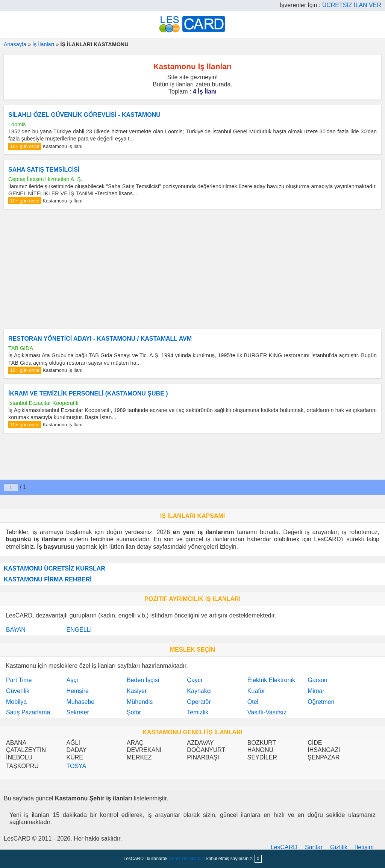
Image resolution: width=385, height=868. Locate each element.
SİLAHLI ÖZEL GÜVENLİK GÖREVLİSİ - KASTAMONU (84, 115)
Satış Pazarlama (28, 712)
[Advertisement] (192, 269)
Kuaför (256, 691)
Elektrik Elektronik (271, 680)
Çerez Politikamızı (187, 859)
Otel (253, 702)
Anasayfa (15, 44)
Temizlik (198, 712)
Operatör (199, 702)
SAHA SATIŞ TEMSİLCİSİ (44, 170)
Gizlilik (339, 847)
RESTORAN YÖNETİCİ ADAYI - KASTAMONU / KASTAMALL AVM (100, 339)
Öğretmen (321, 702)
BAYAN (16, 630)
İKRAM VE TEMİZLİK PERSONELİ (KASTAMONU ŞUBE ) (88, 393)
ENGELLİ (79, 630)
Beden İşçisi (143, 680)
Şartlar (314, 847)
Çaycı (195, 680)
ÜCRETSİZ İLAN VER (352, 5)
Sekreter (77, 712)
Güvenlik (18, 691)
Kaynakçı (199, 691)
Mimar (316, 691)
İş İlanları (43, 44)
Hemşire (77, 691)
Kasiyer (137, 691)
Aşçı (72, 680)
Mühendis (140, 702)
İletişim (364, 847)
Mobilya (16, 702)
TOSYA (76, 766)
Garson (317, 680)
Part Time (19, 680)
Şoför (134, 712)
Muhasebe (80, 702)
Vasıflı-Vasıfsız (267, 712)
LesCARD (284, 847)
